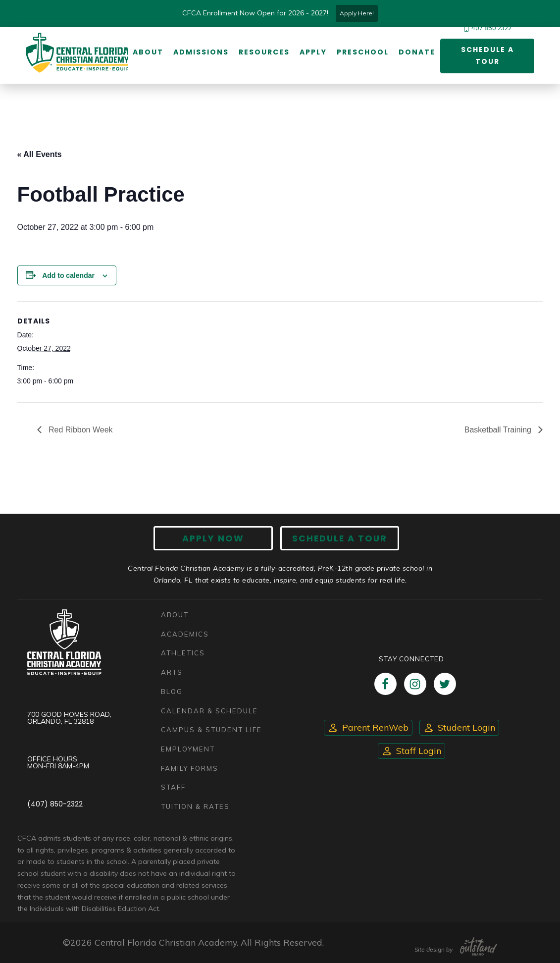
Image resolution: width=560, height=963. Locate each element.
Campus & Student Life (211, 730)
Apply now (213, 538)
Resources (264, 52)
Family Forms (190, 768)
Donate (417, 52)
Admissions (201, 52)
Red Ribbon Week (80, 430)
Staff (173, 788)
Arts (172, 672)
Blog (172, 692)
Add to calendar (68, 275)
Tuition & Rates (195, 806)
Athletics (183, 653)
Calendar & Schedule (209, 711)
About (148, 52)
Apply (313, 52)
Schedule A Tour (340, 538)
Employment (188, 749)
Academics (185, 634)
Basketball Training (499, 430)
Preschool (363, 52)
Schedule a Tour (487, 55)
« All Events (40, 154)
